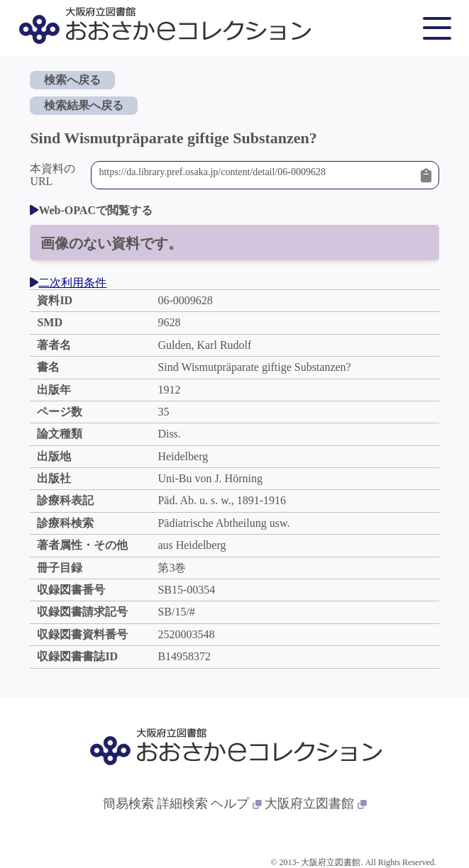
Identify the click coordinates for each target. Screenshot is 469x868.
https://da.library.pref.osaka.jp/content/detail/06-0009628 (256, 175)
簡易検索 (128, 803)
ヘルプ (236, 803)
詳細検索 (182, 803)
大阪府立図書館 (316, 803)
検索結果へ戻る (84, 105)
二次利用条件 (68, 283)
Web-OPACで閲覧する (91, 210)
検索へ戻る (72, 80)
